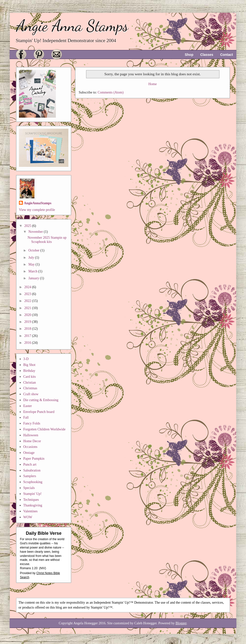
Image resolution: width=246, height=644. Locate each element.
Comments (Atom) (111, 92)
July (32, 258)
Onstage (29, 453)
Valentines (31, 511)
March (33, 271)
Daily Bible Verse (44, 533)
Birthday (29, 371)
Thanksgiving (33, 505)
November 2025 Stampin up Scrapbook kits (47, 240)
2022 (28, 301)
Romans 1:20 (29, 568)
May (32, 264)
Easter (28, 406)
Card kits (30, 377)
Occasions (31, 447)
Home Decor (32, 441)
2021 (28, 308)
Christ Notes (45, 573)
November (36, 232)
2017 (28, 336)
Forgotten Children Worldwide (45, 429)
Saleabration (32, 470)
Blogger (181, 623)
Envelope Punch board (39, 412)
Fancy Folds (32, 423)
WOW (28, 517)
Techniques (31, 500)
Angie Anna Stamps (72, 26)
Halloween (31, 435)
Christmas (30, 388)
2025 (28, 226)
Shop (189, 55)
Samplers (30, 476)
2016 (28, 343)
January (34, 278)
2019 (28, 322)
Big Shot (29, 365)
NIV (43, 568)
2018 (28, 329)
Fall (26, 417)
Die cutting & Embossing (41, 400)
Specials (29, 488)
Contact (227, 55)
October (34, 250)
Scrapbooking (33, 482)
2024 (28, 287)
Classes (207, 55)
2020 (28, 315)
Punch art (30, 464)
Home (153, 84)
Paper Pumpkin (34, 459)
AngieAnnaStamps (38, 203)
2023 (28, 294)
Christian (30, 383)
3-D (26, 359)
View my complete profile (37, 210)
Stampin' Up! (32, 494)
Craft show (31, 394)
